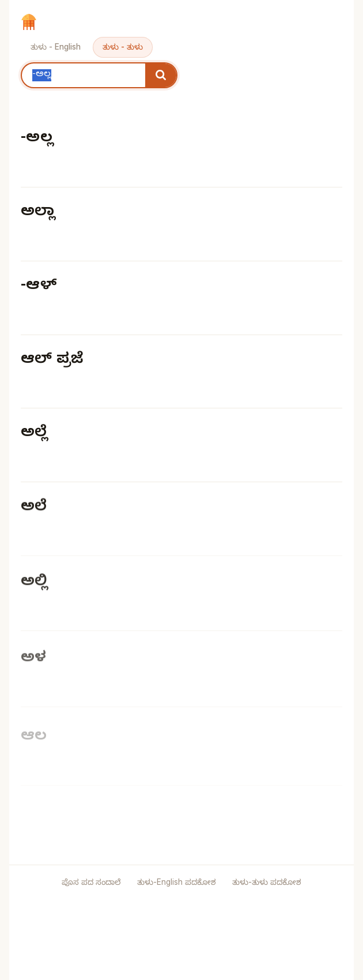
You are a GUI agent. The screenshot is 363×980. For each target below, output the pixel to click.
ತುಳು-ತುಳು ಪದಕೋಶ (267, 882)
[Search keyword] (84, 75)
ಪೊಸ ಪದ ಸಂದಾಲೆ (91, 882)
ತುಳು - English (56, 47)
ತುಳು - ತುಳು (123, 47)
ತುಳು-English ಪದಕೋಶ (178, 882)
